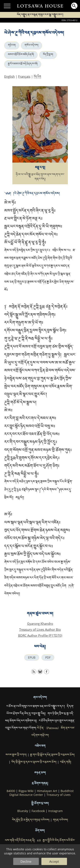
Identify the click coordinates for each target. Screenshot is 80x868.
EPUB (32, 658)
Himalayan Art (47, 791)
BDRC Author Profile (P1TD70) (40, 635)
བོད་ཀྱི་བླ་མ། (48, 55)
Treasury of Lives (59, 795)
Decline (26, 861)
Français (24, 76)
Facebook (38, 811)
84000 (11, 791)
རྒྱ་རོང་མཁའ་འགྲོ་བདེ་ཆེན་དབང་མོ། (23, 64)
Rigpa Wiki (26, 791)
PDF (48, 658)
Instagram (55, 811)
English (9, 76)
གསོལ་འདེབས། (31, 46)
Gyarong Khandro (40, 623)
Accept (54, 861)
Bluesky (23, 811)
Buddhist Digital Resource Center (41, 793)
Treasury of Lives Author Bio (40, 629)
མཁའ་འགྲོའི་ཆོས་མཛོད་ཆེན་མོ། (21, 55)
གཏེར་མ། (12, 46)
